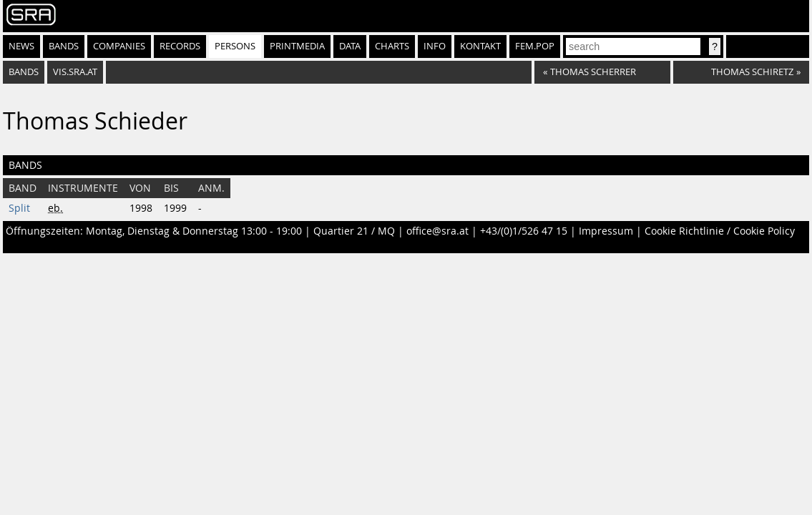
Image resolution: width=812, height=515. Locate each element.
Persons (235, 46)
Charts (392, 46)
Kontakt (480, 46)
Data (350, 46)
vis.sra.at (75, 72)
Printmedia (297, 46)
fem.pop (535, 46)
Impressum (606, 231)
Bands (64, 46)
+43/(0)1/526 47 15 (524, 231)
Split (19, 208)
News (21, 46)
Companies (119, 46)
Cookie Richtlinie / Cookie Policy (720, 231)
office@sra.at (437, 231)
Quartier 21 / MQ (354, 231)
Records (180, 46)
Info (435, 46)
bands (24, 72)
